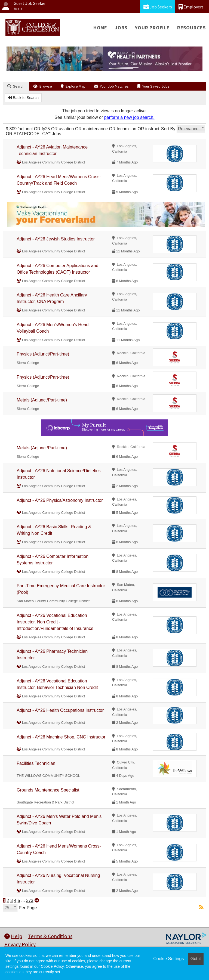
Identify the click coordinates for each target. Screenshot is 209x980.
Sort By (168, 129)
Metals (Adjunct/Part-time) (42, 400)
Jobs (121, 28)
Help (13, 936)
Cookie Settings (168, 959)
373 (30, 900)
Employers (191, 7)
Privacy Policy (20, 944)
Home (100, 28)
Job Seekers (158, 7)
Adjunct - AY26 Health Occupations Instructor (60, 710)
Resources (191, 28)
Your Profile (152, 28)
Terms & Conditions (50, 936)
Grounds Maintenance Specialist (48, 790)
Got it (196, 959)
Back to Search (23, 98)
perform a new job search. (129, 117)
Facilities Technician (36, 763)
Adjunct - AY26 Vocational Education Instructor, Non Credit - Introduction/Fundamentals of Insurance (55, 622)
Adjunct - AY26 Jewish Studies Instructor (56, 239)
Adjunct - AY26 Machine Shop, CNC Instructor (61, 737)
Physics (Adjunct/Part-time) (43, 354)
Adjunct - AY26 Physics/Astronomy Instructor (60, 500)
